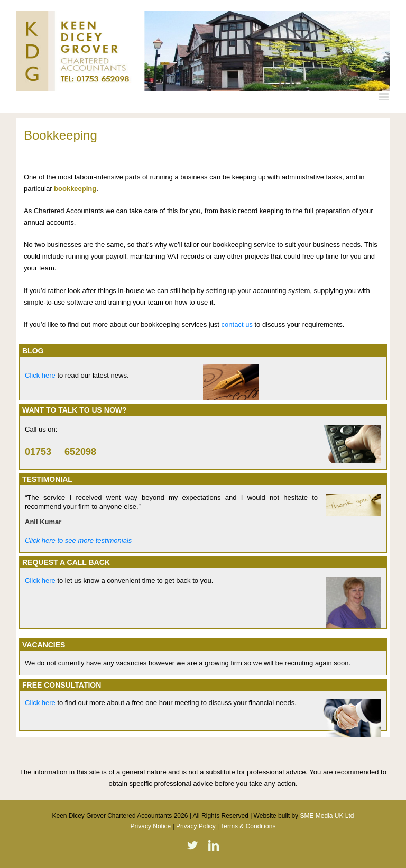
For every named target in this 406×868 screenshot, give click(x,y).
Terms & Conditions (248, 826)
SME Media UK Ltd (327, 816)
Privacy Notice (151, 826)
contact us (237, 325)
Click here (40, 375)
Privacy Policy (196, 826)
